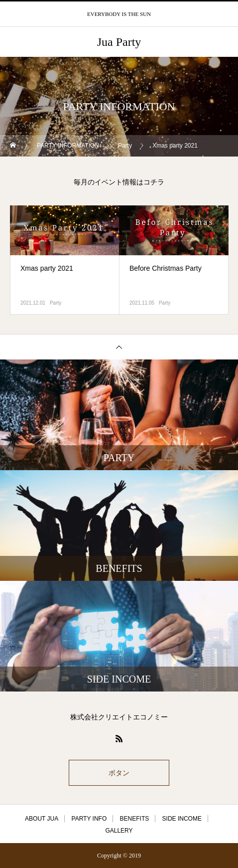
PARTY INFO (89, 819)
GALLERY (119, 831)
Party (56, 303)
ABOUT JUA (42, 819)
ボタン (119, 773)
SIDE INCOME (182, 819)
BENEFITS (135, 819)
